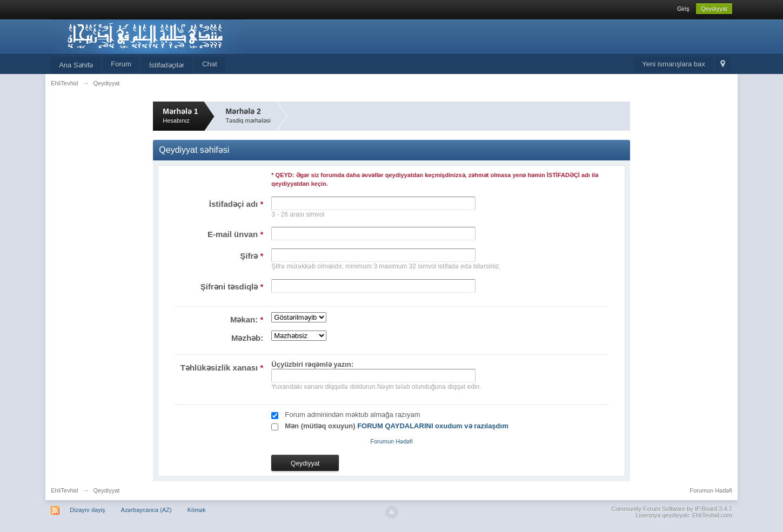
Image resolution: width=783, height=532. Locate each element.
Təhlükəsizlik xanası (222, 368)
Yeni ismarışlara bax (674, 64)
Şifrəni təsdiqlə (232, 287)
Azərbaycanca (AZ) (146, 510)
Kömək (197, 510)
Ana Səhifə (76, 65)
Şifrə (252, 256)
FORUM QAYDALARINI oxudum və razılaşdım (433, 426)
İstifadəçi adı (236, 204)
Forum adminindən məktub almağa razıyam (352, 415)
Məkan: (247, 319)
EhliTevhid (64, 490)
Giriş (683, 9)
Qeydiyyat (714, 9)
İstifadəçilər (167, 65)
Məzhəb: (247, 338)
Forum (121, 64)
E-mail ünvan (235, 234)
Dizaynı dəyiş (87, 510)
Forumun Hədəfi (391, 441)
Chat (209, 64)
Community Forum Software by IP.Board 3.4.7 (672, 509)
